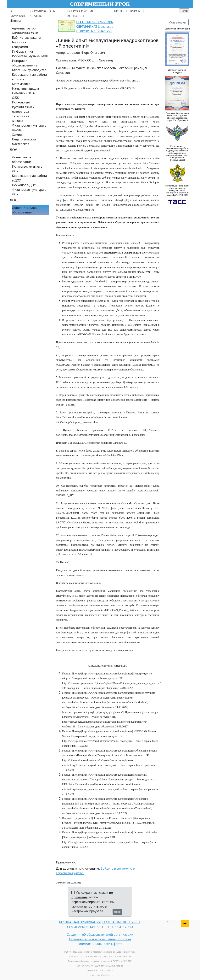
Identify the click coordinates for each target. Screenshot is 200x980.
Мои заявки (177, 22)
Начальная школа (25, 88)
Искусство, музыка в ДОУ (27, 169)
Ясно (117, 912)
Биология (19, 42)
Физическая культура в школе (29, 128)
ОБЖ (15, 98)
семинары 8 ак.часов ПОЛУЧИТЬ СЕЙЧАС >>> (95, 27)
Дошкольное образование (22, 160)
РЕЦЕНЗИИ (113, 927)
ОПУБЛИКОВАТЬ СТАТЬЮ (43, 13)
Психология (21, 102)
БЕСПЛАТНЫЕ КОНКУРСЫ (121, 922)
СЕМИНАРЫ (76, 927)
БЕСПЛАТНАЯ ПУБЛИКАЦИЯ (80, 922)
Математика (21, 84)
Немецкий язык (24, 93)
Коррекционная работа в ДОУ (29, 178)
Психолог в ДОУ (24, 185)
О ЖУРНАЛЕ (19, 13)
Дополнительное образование (25, 210)
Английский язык (25, 33)
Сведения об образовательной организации (100, 935)
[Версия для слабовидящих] (185, 924)
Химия (17, 135)
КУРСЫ (135, 11)
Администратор (24, 28)
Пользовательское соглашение (92, 939)
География (20, 47)
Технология (21, 116)
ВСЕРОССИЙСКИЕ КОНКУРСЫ (80, 13)
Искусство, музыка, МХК (30, 56)
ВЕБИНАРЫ (119, 11)
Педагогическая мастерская (24, 142)
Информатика (22, 51)
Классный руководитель (30, 70)
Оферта (117, 944)
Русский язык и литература (23, 109)
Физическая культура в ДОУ (29, 192)
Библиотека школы (26, 38)
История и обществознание (25, 63)
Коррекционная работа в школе (29, 77)
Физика (18, 121)
